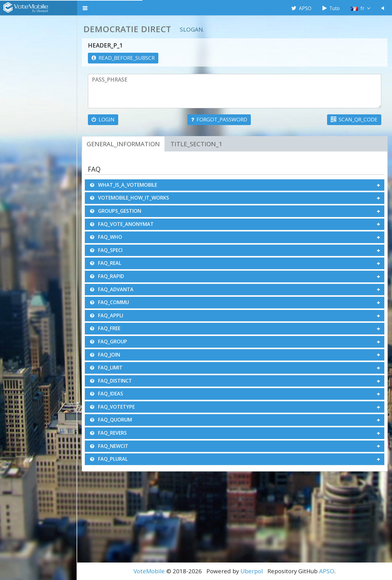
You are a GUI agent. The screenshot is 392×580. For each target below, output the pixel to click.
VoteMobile (149, 571)
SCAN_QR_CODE (354, 119)
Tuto (331, 8)
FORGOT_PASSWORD (219, 119)
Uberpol (252, 571)
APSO (301, 8)
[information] (123, 58)
